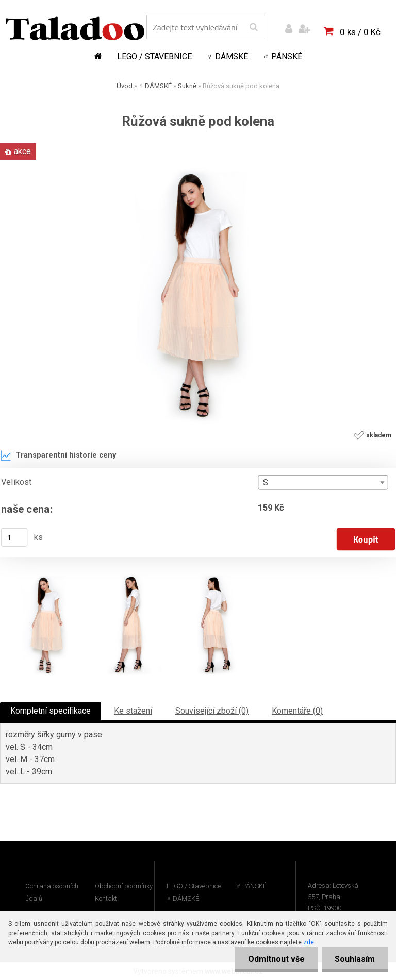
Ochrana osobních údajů (52, 892)
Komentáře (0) (297, 711)
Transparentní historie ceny (58, 455)
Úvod (125, 86)
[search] (253, 27)
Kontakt (106, 898)
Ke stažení (133, 711)
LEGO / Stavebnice (154, 56)
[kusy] (14, 537)
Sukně (187, 86)
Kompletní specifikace (51, 711)
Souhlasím (355, 959)
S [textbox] (266, 483)
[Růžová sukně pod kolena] (198, 166)
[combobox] (323, 483)
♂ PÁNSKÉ (283, 56)
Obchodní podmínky (124, 886)
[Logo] (75, 28)
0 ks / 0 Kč (360, 32)
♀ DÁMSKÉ (227, 56)
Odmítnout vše (276, 959)
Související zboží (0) (212, 711)
